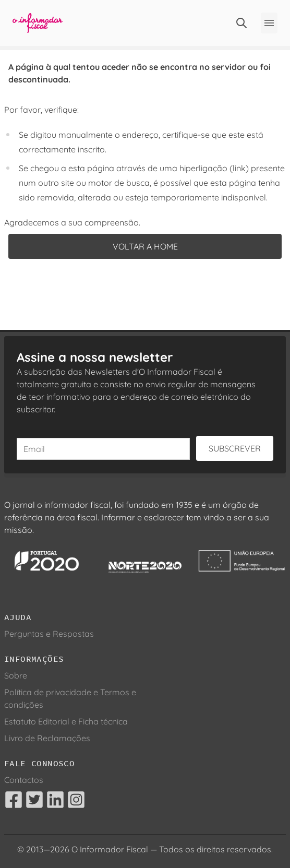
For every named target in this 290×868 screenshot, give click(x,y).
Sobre (16, 675)
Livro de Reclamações (47, 738)
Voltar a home (145, 246)
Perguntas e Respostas (49, 634)
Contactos (24, 780)
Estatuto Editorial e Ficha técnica (66, 721)
